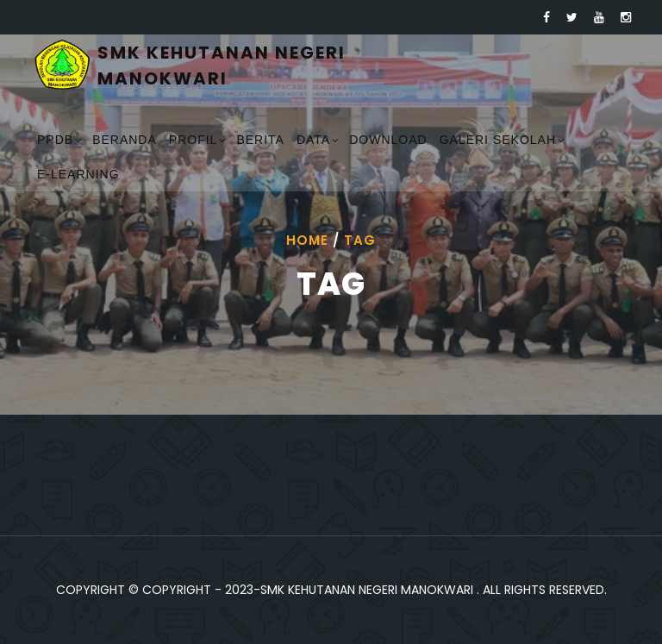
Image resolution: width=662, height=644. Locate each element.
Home (307, 240)
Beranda (125, 140)
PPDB (55, 140)
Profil (194, 140)
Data (313, 140)
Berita (260, 140)
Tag (360, 240)
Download (388, 140)
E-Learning (78, 174)
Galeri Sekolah (498, 140)
